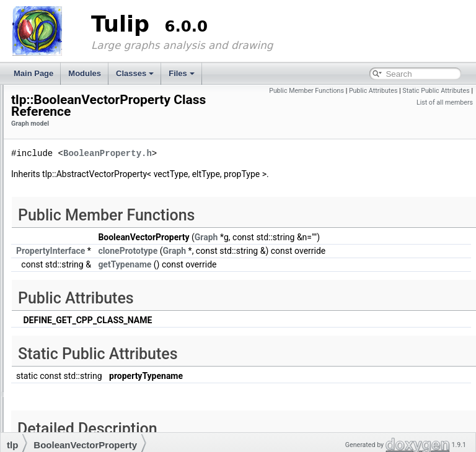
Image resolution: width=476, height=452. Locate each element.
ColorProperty (63, 212)
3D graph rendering (62, 142)
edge (48, 271)
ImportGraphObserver (76, 306)
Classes (135, 73)
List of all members (445, 102)
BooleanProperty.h (262, 156)
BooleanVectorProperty (78, 201)
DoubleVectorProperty (76, 259)
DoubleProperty (65, 248)
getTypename (280, 290)
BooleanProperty (67, 189)
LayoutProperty (65, 342)
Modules (85, 73)
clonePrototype (283, 265)
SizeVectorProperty (72, 389)
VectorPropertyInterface (79, 424)
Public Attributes (445, 91)
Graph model (51, 165)
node (48, 354)
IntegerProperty (65, 318)
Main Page (33, 73)
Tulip (18, 95)
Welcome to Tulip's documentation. (61, 106)
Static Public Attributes (378, 102)
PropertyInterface (68, 365)
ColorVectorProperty (73, 224)
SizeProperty (61, 377)
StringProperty (64, 401)
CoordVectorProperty (74, 236)
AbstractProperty (67, 177)
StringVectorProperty (74, 412)
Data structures (55, 154)
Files (182, 73)
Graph (50, 283)
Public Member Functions (379, 91)
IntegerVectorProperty (76, 330)
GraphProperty (64, 295)
